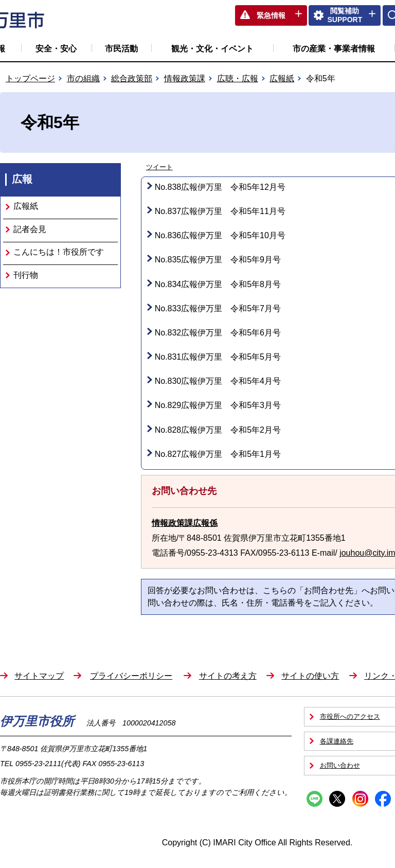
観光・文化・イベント (212, 49)
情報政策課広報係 (185, 523)
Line (315, 799)
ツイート (159, 167)
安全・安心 (56, 49)
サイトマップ (39, 676)
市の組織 (83, 78)
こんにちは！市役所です (59, 252)
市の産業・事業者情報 (334, 49)
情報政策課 (185, 78)
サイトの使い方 (310, 676)
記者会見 (30, 229)
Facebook (383, 799)
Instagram (360, 799)
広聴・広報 (238, 78)
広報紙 (282, 78)
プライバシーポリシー (131, 676)
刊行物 (26, 275)
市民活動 (121, 49)
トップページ (30, 78)
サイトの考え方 (228, 676)
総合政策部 (132, 78)
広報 (22, 179)
